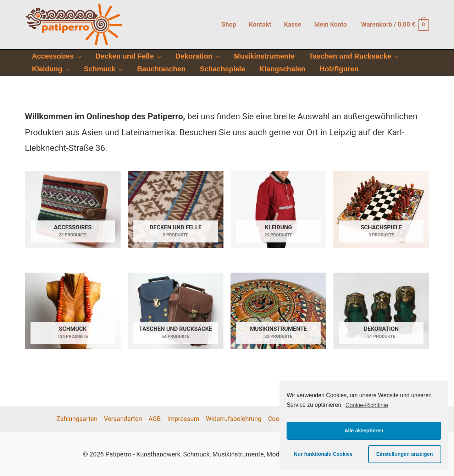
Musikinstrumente (264, 56)
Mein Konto (331, 24)
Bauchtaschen (161, 69)
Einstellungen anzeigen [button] (405, 454)
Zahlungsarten (77, 419)
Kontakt (260, 24)
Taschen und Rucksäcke (350, 56)
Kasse (292, 24)
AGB (154, 419)
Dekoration (194, 56)
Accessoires (53, 56)
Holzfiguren (339, 69)
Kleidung (47, 69)
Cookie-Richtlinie (367, 405)
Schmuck (100, 69)
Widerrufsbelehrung (234, 419)
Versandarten (123, 419)
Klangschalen (282, 69)
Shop (229, 24)
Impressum (184, 419)
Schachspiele (222, 69)
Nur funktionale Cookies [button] (323, 454)
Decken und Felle (125, 56)
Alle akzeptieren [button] (364, 431)
